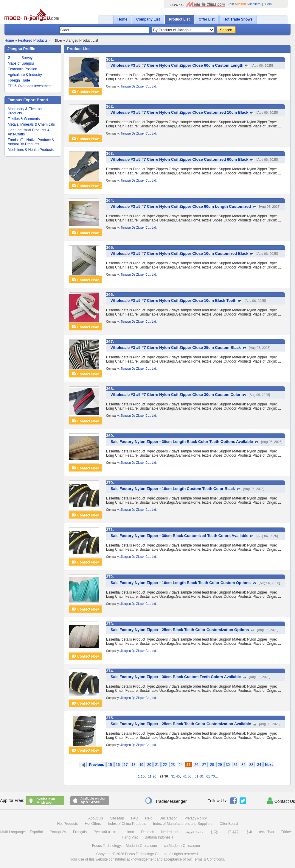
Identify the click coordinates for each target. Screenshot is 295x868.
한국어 (215, 832)
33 (251, 765)
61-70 (211, 776)
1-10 (141, 776)
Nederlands (170, 832)
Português (58, 832)
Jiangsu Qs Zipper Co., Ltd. (139, 86)
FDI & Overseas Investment (30, 86)
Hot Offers (93, 824)
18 (133, 765)
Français (80, 832)
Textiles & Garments (24, 119)
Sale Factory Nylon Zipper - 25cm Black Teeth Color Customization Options (180, 630)
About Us (96, 818)
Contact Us (281, 801)
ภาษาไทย (266, 832)
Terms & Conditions (208, 859)
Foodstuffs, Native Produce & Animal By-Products (31, 142)
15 (110, 765)
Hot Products (67, 824)
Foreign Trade (19, 80)
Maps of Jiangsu (21, 63)
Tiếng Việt (130, 837)
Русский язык (105, 832)
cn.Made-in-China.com (182, 846)
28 (212, 765)
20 (149, 765)
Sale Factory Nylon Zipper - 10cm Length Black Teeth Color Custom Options (181, 583)
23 (173, 765)
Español (36, 832)
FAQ (135, 818)
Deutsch (147, 832)
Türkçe (287, 832)
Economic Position (22, 69)
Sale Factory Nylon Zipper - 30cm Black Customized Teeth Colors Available (180, 536)
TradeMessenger (166, 801)
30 (228, 765)
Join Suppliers (244, 4)
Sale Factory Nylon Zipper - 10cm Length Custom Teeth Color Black (173, 489)
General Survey (20, 58)
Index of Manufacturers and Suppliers (183, 824)
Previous (97, 765)
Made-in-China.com (141, 846)
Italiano (128, 832)
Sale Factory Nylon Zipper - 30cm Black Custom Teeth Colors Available (176, 677)
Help (268, 4)
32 (243, 765)
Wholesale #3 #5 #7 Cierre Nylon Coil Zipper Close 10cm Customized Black (179, 253)
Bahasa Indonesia (159, 837)
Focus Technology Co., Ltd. (147, 854)
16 (118, 765)
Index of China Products (127, 824)
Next (269, 765)
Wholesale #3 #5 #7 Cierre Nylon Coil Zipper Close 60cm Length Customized (181, 206)
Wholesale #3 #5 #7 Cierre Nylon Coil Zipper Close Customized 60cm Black (179, 159)
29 (220, 765)
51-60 (199, 776)
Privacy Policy (196, 818)
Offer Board (229, 824)
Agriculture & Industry (25, 75)
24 (180, 765)
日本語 (233, 832)
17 (126, 765)
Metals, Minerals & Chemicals (31, 124)
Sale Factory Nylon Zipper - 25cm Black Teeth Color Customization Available (181, 724)
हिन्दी (249, 832)
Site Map (117, 818)
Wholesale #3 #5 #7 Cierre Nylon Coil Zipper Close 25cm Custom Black (176, 348)
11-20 (152, 776)
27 (204, 765)
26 (196, 765)
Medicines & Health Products (31, 150)
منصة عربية (195, 832)
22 (165, 765)
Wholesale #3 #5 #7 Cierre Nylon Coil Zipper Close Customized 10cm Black (179, 112)
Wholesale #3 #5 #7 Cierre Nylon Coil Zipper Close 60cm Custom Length (177, 65)
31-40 (176, 776)
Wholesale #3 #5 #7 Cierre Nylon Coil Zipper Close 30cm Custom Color (176, 395)
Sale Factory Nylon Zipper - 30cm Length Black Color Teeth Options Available (182, 442)
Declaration (169, 818)
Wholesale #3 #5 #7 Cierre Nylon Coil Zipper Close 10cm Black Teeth (173, 300)
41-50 (187, 776)
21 (157, 765)
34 (259, 765)
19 (141, 765)
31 (236, 765)
